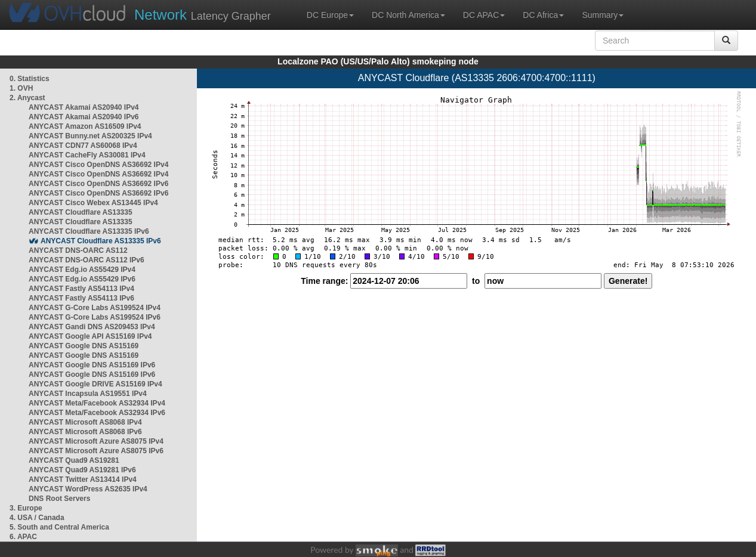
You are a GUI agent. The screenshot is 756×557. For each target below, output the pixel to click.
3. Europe (26, 508)
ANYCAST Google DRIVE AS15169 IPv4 (95, 384)
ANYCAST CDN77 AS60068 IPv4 (83, 146)
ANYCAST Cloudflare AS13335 (81, 212)
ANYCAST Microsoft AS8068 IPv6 (85, 432)
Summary (603, 15)
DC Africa (543, 15)
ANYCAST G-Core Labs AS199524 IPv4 (95, 308)
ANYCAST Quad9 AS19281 (74, 460)
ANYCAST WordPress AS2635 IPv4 (88, 489)
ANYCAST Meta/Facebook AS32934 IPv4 (97, 403)
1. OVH (21, 88)
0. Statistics (30, 79)
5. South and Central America (59, 527)
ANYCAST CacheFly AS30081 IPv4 (87, 155)
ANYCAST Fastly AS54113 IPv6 (81, 298)
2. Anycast (27, 98)
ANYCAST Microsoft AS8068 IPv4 (85, 422)
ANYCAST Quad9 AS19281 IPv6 (82, 470)
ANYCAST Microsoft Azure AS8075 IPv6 (96, 451)
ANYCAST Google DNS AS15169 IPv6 (92, 365)
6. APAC (23, 537)
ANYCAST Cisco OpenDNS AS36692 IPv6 (98, 184)
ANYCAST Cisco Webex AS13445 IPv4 (93, 203)
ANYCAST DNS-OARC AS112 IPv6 (87, 260)
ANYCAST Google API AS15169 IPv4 (90, 336)
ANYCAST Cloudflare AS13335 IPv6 (89, 231)
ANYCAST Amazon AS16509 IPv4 (85, 126)
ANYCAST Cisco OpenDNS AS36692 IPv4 (98, 165)
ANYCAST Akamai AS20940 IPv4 (84, 107)
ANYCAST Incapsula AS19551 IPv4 (88, 394)
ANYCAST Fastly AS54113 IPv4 (81, 289)
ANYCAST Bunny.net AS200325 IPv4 (90, 136)
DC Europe (330, 15)
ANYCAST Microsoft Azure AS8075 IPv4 (96, 441)
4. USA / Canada (37, 518)
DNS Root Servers (59, 499)
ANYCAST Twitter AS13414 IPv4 (83, 479)
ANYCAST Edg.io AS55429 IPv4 (82, 270)
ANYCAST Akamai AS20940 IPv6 (84, 117)
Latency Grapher (203, 15)
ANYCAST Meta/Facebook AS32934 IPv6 (97, 413)
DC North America (408, 15)
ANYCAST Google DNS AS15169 (84, 346)
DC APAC (484, 15)
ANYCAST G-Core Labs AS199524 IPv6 (95, 317)
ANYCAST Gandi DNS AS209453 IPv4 (92, 327)
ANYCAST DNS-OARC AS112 (78, 250)
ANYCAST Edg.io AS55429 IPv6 (82, 279)
